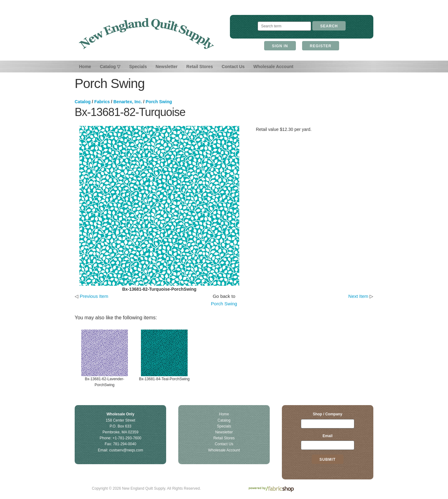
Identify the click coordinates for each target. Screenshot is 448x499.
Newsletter (167, 67)
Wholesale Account (273, 67)
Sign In (280, 46)
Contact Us (233, 67)
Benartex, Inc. (128, 102)
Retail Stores (200, 67)
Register (321, 46)
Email (328, 436)
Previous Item (94, 296)
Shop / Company (327, 414)
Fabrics (102, 102)
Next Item (358, 296)
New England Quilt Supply (146, 34)
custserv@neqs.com (126, 450)
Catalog (83, 102)
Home (85, 67)
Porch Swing (159, 102)
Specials (138, 67)
